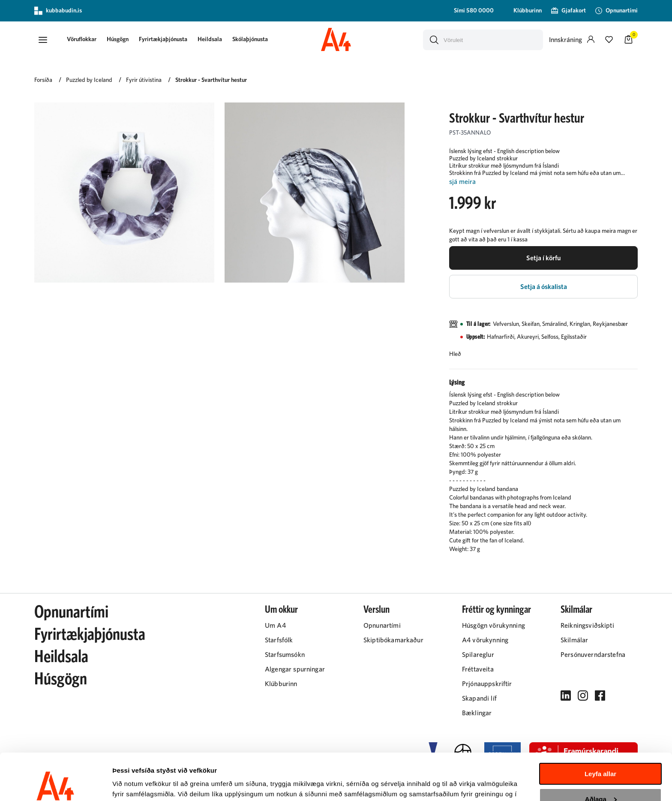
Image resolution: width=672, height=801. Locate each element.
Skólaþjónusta (250, 39)
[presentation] (82, 40)
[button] (43, 40)
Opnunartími (71, 612)
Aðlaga (601, 755)
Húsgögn (118, 39)
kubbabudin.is (58, 11)
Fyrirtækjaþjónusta (163, 39)
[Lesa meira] (543, 182)
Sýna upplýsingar (139, 784)
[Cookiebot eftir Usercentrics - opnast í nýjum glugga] (55, 784)
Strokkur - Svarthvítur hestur (211, 80)
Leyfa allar (600, 730)
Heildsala (210, 39)
